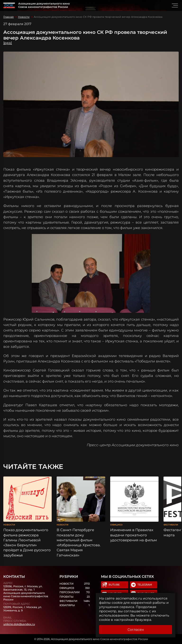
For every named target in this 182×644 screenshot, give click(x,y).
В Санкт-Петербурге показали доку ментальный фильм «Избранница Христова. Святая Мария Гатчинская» (79, 542)
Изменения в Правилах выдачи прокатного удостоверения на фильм (134, 535)
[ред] (8, 43)
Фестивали (171, 525)
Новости (24, 17)
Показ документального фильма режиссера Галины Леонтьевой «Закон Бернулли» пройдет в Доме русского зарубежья (27, 542)
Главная (9, 17)
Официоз (116, 525)
